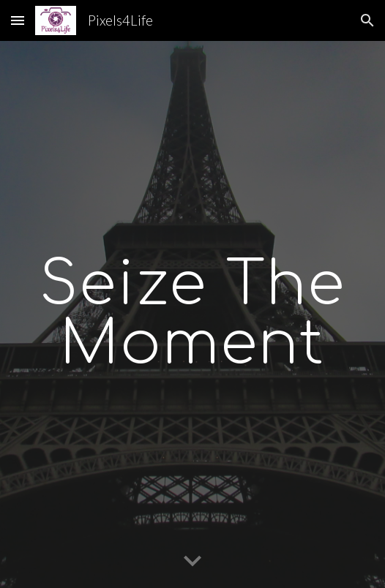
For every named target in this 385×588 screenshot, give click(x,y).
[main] (192, 315)
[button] (18, 20)
